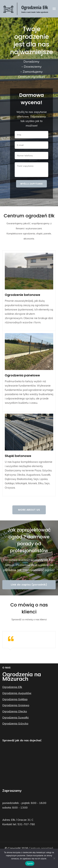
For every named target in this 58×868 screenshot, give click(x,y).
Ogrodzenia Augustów (17, 693)
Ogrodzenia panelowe (22, 375)
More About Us (29, 510)
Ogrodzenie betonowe (23, 295)
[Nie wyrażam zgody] (54, 858)
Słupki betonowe (18, 456)
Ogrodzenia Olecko (15, 711)
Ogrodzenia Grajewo (16, 705)
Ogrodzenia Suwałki (16, 717)
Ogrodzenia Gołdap (15, 699)
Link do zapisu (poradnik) (29, 585)
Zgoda (30, 863)
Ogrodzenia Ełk (12, 687)
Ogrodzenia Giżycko (15, 723)
